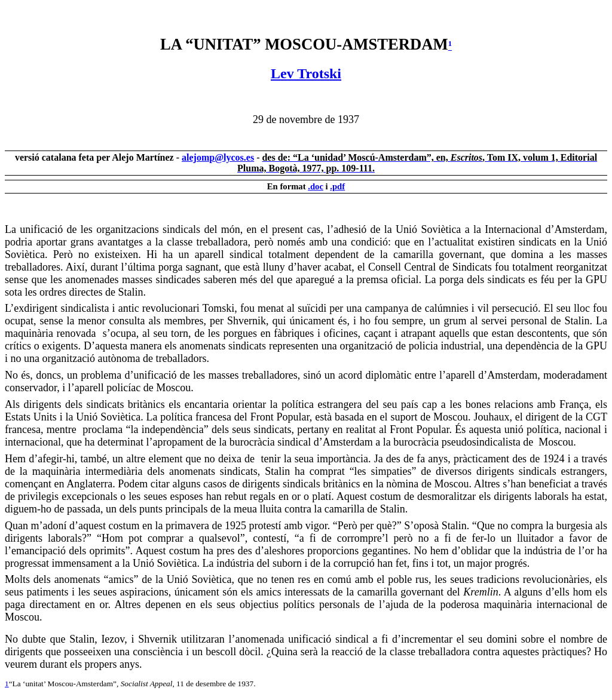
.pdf (337, 186)
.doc (316, 186)
